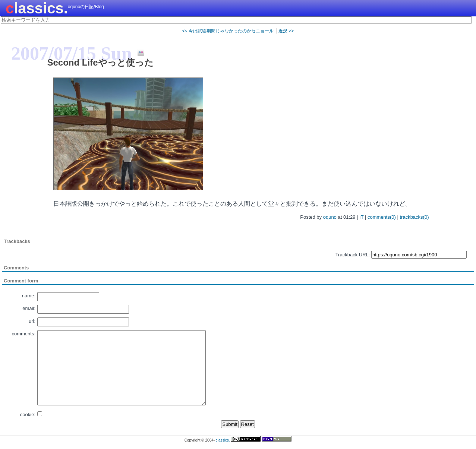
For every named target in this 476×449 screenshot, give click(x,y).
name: (29, 296)
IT (361, 217)
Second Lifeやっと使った (100, 62)
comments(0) (382, 217)
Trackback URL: (353, 255)
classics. (37, 8)
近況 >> (286, 31)
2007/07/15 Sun (72, 53)
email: (29, 308)
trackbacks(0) (414, 217)
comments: (23, 334)
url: (32, 321)
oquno (330, 217)
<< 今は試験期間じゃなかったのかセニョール (228, 31)
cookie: (28, 415)
